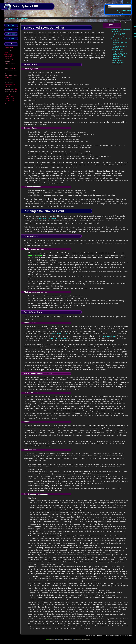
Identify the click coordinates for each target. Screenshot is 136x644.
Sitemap (128, 13)
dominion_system (9, 71)
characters (8, 57)
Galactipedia (11, 34)
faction (7, 78)
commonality (9, 59)
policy (15, 94)
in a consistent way (108, 336)
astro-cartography (9, 53)
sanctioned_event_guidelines (19, 18)
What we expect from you (120, 43)
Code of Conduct (35, 255)
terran (11, 103)
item (17, 89)
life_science (14, 92)
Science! (116, 59)
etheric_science (9, 75)
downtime (16, 71)
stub (13, 101)
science (8, 98)
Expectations (116, 41)
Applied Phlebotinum (59, 338)
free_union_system (9, 82)
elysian (6, 73)
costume (7, 66)
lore (5, 94)
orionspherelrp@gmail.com (49, 218)
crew (11, 66)
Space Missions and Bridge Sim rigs (120, 54)
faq (11, 78)
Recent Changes (120, 10)
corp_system (8, 61)
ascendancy (9, 48)
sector (14, 98)
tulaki (15, 103)
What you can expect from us (120, 47)
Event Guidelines (118, 49)
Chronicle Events (119, 35)
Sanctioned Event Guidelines (120, 29)
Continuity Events (119, 33)
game (7, 87)
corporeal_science (10, 64)
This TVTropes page (60, 334)
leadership (7, 92)
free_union (8, 80)
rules (13, 96)
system (7, 103)
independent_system (9, 89)
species (8, 101)
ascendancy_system (9, 50)
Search (130, 6)
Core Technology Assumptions (119, 63)
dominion (12, 68)
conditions (16, 59)
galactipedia (10, 84)
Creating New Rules (120, 57)
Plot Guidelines (118, 61)
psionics (7, 96)
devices (6, 68)
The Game (11, 25)
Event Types (116, 31)
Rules (11, 38)
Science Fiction (118, 51)
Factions (11, 30)
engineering (11, 73)
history (11, 87)
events (16, 75)
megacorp (10, 94)
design (14, 66)
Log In (129, 2)
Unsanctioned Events (120, 37)
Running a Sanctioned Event (120, 39)
